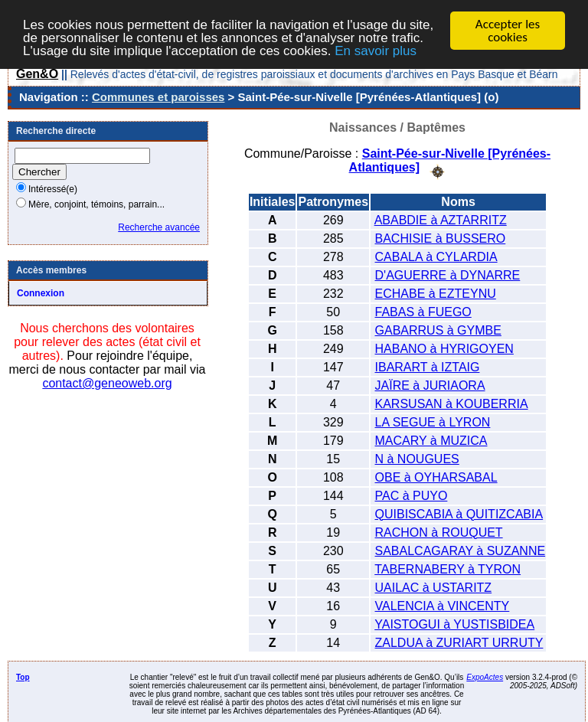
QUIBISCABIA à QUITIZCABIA (459, 513)
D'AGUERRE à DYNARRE (448, 274)
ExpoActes (485, 676)
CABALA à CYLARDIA (436, 256)
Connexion (41, 293)
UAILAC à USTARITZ (434, 587)
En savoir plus (376, 50)
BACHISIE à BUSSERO (441, 238)
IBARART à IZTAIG (428, 366)
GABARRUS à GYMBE (438, 330)
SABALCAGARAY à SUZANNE (461, 550)
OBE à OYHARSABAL (436, 477)
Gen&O (37, 74)
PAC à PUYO (412, 495)
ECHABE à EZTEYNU (436, 293)
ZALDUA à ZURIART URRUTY (459, 642)
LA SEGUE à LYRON (433, 421)
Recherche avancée (159, 227)
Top (23, 676)
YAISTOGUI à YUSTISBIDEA (454, 624)
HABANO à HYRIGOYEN (444, 348)
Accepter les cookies (508, 31)
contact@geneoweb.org (107, 383)
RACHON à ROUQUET (439, 532)
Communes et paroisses (158, 97)
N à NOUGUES (417, 458)
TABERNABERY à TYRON (448, 568)
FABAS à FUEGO (423, 311)
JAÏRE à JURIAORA (430, 385)
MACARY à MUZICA (431, 440)
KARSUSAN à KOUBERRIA (452, 403)
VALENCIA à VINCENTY (443, 605)
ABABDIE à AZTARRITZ (441, 219)
